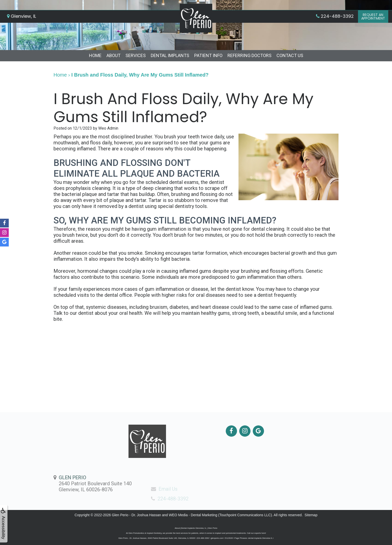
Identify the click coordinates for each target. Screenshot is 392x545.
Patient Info (208, 55)
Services (136, 55)
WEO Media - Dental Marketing (193, 515)
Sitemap (311, 515)
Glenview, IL (21, 16)
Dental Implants (170, 55)
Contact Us (290, 55)
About (113, 55)
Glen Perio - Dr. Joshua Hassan (136, 515)
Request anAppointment (373, 17)
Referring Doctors (249, 55)
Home (95, 55)
